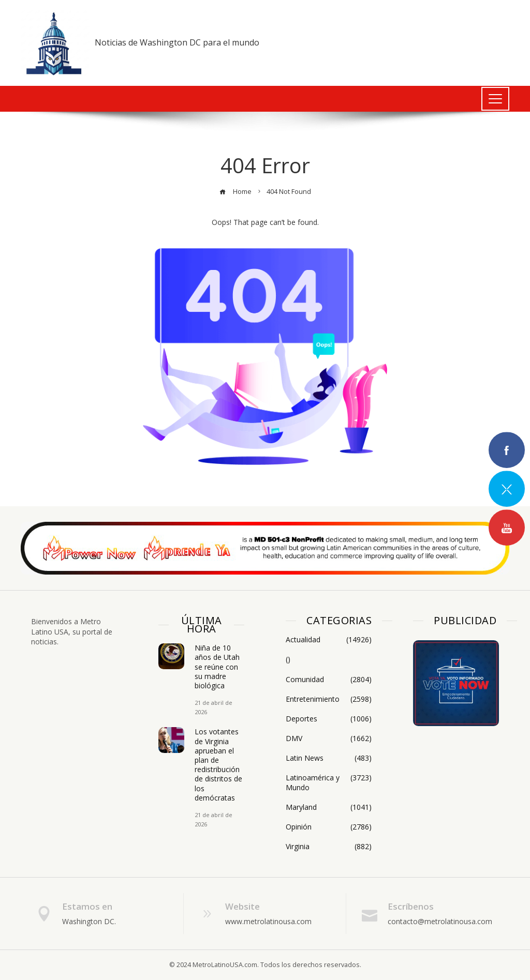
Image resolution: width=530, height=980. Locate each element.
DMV (329, 738)
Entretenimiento (329, 699)
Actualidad (329, 640)
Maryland (329, 807)
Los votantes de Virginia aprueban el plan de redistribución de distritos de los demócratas (218, 764)
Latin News (329, 758)
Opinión (329, 827)
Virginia (329, 847)
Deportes (329, 719)
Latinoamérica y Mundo (329, 782)
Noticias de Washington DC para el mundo (177, 42)
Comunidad (329, 680)
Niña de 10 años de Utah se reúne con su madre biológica (217, 667)
